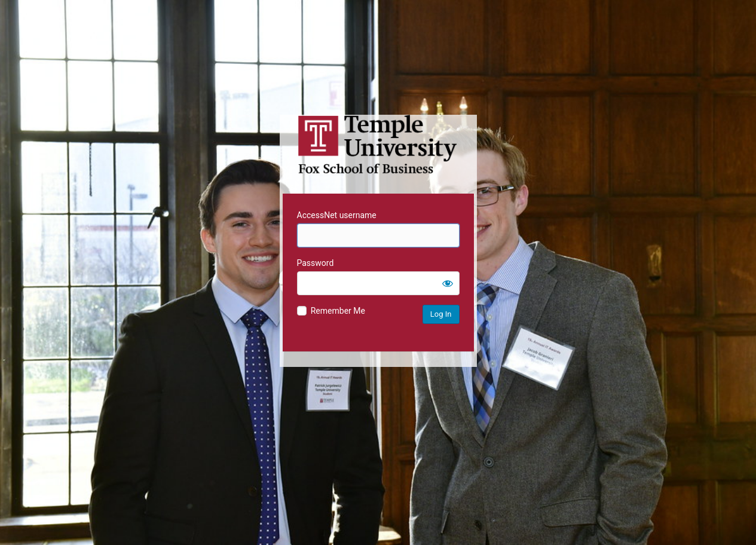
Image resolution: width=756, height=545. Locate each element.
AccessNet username (337, 215)
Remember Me (338, 311)
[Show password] (448, 283)
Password (316, 263)
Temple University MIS (378, 145)
